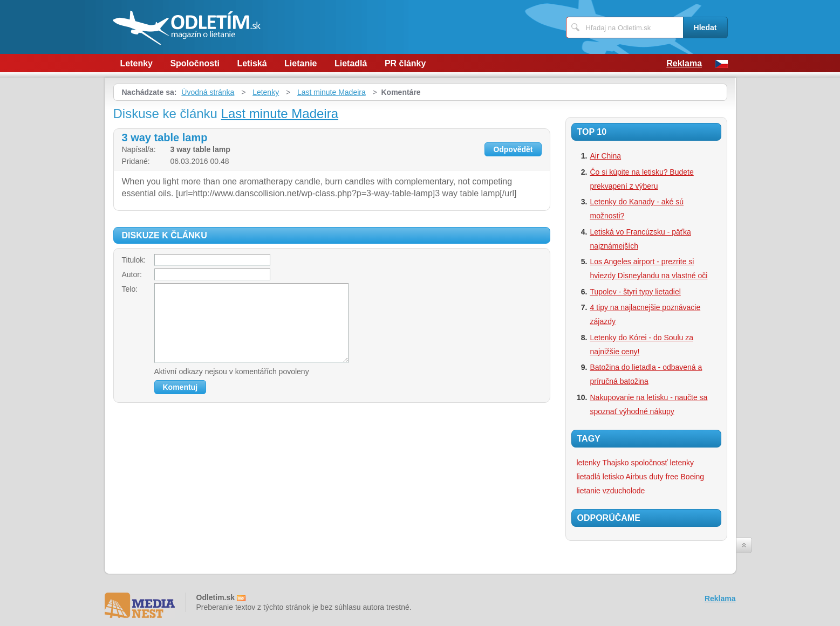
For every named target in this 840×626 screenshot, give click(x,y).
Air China (606, 156)
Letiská (252, 63)
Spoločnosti (195, 63)
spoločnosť (649, 463)
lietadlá (589, 477)
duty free (664, 477)
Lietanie (301, 63)
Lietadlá (351, 63)
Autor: (132, 274)
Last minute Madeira (332, 92)
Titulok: (134, 260)
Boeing (693, 477)
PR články (405, 63)
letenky (682, 463)
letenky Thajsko (603, 463)
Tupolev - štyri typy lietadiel (636, 292)
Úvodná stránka (208, 92)
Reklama (684, 63)
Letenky (136, 63)
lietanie (589, 491)
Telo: (130, 289)
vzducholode (624, 491)
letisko (613, 477)
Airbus (637, 477)
